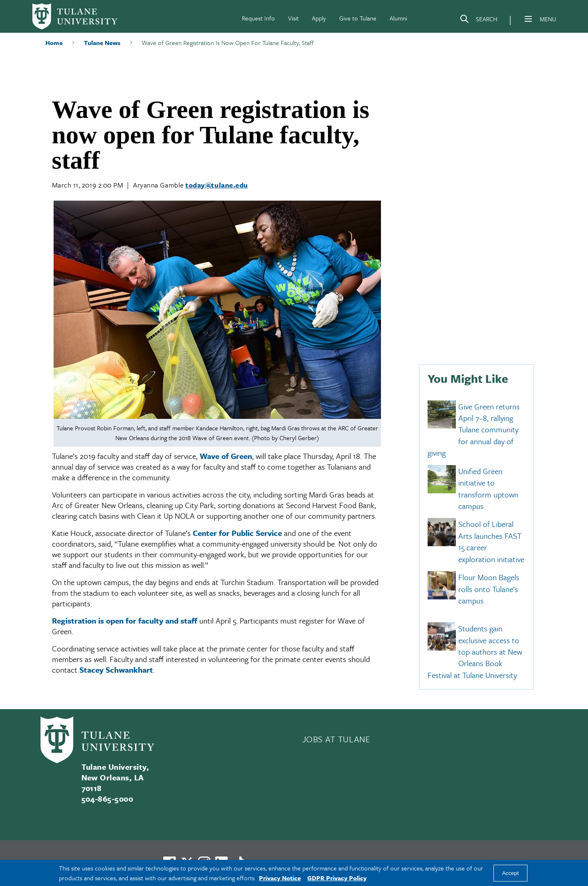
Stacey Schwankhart (116, 670)
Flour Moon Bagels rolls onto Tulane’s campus (489, 589)
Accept (510, 873)
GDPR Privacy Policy (337, 878)
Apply (319, 18)
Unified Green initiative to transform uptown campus (488, 488)
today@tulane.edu (217, 185)
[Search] (478, 20)
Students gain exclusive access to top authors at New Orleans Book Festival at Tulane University (475, 652)
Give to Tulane (358, 18)
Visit (293, 18)
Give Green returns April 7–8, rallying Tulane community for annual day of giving (474, 430)
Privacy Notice (280, 878)
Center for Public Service (237, 533)
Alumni (398, 18)
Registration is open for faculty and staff (125, 620)
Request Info (258, 18)
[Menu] (528, 19)
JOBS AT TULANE (336, 739)
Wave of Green (226, 456)
